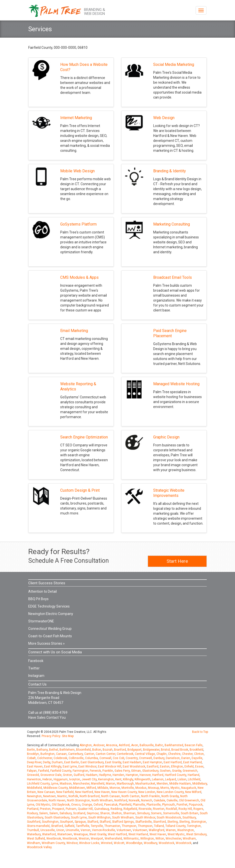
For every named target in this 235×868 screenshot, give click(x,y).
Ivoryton (75, 779)
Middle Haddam (180, 784)
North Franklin (150, 796)
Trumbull (33, 830)
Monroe (115, 788)
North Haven (57, 800)
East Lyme (70, 766)
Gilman (136, 771)
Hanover (145, 775)
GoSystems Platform (78, 224)
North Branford (90, 796)
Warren (171, 830)
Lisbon (182, 779)
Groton (68, 775)
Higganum (61, 779)
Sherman (129, 813)
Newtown (49, 796)
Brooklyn (33, 754)
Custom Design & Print (80, 490)
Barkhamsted (174, 745)
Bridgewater (151, 750)
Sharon (105, 813)
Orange (87, 805)
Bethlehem (67, 750)
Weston (84, 839)
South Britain (190, 813)
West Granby (98, 834)
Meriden (162, 784)
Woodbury (150, 843)
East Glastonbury (92, 762)
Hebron (47, 779)
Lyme (55, 784)
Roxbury (32, 813)
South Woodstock (169, 817)
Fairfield (44, 771)
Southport (67, 822)
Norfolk (73, 796)
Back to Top (200, 732)
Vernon (86, 830)
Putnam (71, 809)
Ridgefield (130, 809)
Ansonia (112, 745)
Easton (165, 766)
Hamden (118, 775)
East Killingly (53, 766)
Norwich (147, 800)
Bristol (165, 750)
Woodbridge (134, 843)
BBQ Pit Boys (38, 599)
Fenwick (95, 771)
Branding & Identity (170, 171)
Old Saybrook (61, 805)
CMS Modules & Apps (79, 277)
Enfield (189, 766)
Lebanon (158, 779)
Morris (165, 788)
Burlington (47, 754)
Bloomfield (83, 750)
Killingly (128, 779)
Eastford (153, 766)
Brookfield (196, 750)
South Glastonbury (57, 817)
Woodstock (166, 843)
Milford (91, 788)
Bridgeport (134, 750)
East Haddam (132, 762)
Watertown (65, 834)
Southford (34, 822)
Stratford (57, 826)
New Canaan (46, 792)
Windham (189, 839)
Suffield (69, 826)
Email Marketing (74, 331)
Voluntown (124, 830)
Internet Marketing (76, 118)
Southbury (189, 817)
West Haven (158, 834)
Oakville (172, 800)
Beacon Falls (194, 745)
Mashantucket (145, 784)
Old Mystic (43, 805)
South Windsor (145, 817)
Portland (33, 809)
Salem (44, 813)
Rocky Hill (185, 809)
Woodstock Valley (39, 847)
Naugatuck (189, 788)
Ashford (124, 745)
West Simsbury (196, 834)
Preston (45, 809)
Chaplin (162, 754)
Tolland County (175, 826)
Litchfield (194, 779)
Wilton (160, 839)
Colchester (45, 758)
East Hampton (152, 762)
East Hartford (173, 762)
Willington (147, 839)
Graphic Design (166, 437)
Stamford (160, 822)
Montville (128, 788)
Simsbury (143, 813)
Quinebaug (102, 809)
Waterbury (34, 834)
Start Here (177, 561)
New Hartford (84, 792)
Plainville (139, 805)
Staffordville (144, 822)
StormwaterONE (41, 621)
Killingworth (143, 779)
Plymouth (169, 805)
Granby (177, 771)
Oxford (98, 805)
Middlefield (34, 788)
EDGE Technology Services (49, 606)
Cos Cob (118, 758)
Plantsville (154, 805)
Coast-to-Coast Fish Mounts (50, 636)
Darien (186, 758)
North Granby (170, 796)
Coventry (132, 758)
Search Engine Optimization (84, 437)
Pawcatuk (111, 805)
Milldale (103, 788)
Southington (50, 822)
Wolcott (119, 843)
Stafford (93, 822)
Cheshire (174, 754)
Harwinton (34, 779)
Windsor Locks (89, 843)
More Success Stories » (46, 643)
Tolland (159, 826)
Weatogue (81, 834)
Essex (199, 766)
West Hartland (138, 834)
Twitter (34, 668)
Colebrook (60, 758)
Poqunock (196, 805)
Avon (135, 745)
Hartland (193, 775)
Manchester (81, 784)
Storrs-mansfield (38, 826)
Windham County (53, 843)
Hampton (132, 775)
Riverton (159, 809)
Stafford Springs (123, 822)
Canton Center (105, 754)
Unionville (72, 830)
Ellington (177, 766)
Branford (120, 750)
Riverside (145, 809)
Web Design (164, 118)
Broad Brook (180, 750)
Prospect (58, 809)
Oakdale (159, 800)
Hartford (158, 775)
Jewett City (89, 779)
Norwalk (134, 800)
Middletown (77, 788)
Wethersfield (113, 839)
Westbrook (54, 839)
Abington (86, 745)
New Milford (193, 792)
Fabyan (32, 771)
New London (147, 792)
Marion (111, 784)
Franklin (108, 771)
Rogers (198, 809)
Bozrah (108, 750)
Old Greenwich (189, 800)
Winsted (107, 843)
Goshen (165, 771)
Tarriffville (83, 826)
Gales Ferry (122, 771)
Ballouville (147, 745)
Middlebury (200, 784)
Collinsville (76, 758)
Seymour (93, 813)
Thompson (129, 826)
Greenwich (190, 771)
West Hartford (117, 834)
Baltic (159, 745)
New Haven (102, 792)
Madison (66, 784)
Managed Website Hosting (176, 384)
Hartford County (176, 775)
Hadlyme (105, 775)
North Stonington (78, 800)
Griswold (33, 775)
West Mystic (176, 834)
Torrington (194, 826)
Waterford (49, 834)
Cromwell (146, 758)
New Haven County (124, 792)
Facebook (36, 661)
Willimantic (131, 839)
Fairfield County (61, 771)
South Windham (123, 817)
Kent (118, 779)
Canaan (61, 754)
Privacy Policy (51, 736)
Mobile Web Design (77, 171)
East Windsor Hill (110, 766)
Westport (97, 839)
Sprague (80, 822)
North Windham (102, 800)
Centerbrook (125, 754)
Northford (121, 800)
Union (60, 830)
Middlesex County (56, 788)
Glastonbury (150, 771)
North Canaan (111, 796)
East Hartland (192, 762)
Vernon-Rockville (103, 830)
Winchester (173, 839)
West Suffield (36, 839)
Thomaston (112, 826)
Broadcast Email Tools (173, 277)
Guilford (79, 775)
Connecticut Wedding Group (50, 629)
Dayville (197, 758)
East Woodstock (134, 766)
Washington (186, 830)
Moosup (153, 788)
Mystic (175, 788)
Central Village (145, 754)
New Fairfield (65, 792)
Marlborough (125, 784)
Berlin (31, 750)
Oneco (76, 805)
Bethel (54, 750)
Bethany (42, 750)
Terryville (97, 826)
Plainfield (125, 805)
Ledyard (171, 779)
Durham (57, 762)
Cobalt (31, 758)
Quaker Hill (85, 809)
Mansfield (98, 784)
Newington (34, 796)
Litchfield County (38, 784)
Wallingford (157, 830)
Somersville (171, 813)
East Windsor (87, 766)
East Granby (113, 762)
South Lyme (79, 817)
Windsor (72, 843)
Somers (156, 813)
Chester (187, 754)
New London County (170, 792)
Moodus (141, 788)
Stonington (199, 822)
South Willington (99, 817)
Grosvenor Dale (51, 775)
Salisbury (66, 813)
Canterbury (75, 754)
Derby (47, 762)
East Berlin (72, 762)
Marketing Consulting (172, 224)
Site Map (68, 736)
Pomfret (182, 805)
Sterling (173, 822)
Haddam (92, 775)
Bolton (97, 750)
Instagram (36, 676)
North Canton (131, 796)
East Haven (35, 766)
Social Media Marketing (174, 64)
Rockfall (171, 809)
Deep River (34, 762)
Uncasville (48, 830)
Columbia (91, 758)
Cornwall (105, 758)
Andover (99, 745)
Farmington (80, 771)
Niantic (62, 796)
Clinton (199, 754)
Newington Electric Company (51, 614)
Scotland (79, 813)
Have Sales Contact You (47, 717)
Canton (89, 754)
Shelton (117, 813)
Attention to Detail (43, 591)
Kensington (106, 779)
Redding (116, 809)
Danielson (173, 758)
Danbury (159, 758)
